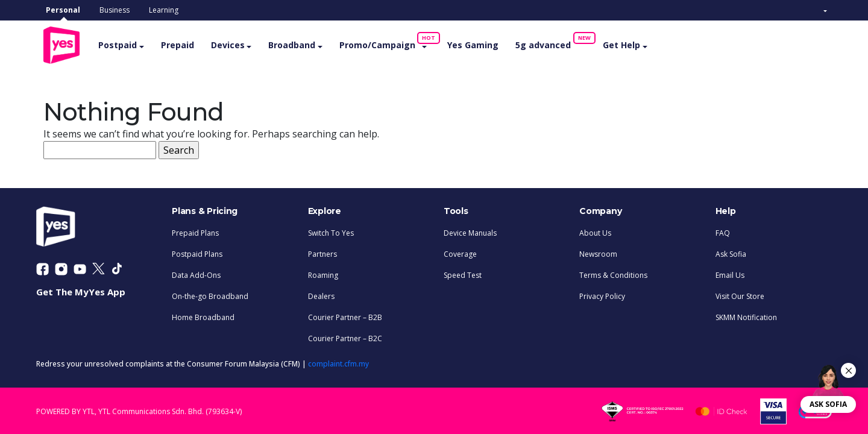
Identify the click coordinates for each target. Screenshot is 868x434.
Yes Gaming (487, 44)
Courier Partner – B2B (345, 316)
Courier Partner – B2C (345, 337)
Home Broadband (203, 316)
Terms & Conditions (613, 273)
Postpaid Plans (197, 252)
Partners (322, 252)
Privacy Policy (602, 294)
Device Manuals (470, 231)
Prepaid (191, 44)
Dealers (321, 294)
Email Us (730, 273)
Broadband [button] (306, 44)
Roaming (323, 273)
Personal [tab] (63, 10)
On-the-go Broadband (210, 294)
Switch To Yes (331, 231)
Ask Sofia (731, 252)
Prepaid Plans (195, 231)
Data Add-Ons (196, 273)
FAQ (723, 231)
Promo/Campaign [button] (395, 41)
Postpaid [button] (132, 44)
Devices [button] (242, 44)
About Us (595, 231)
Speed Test (463, 273)
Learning (164, 10)
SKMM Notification (746, 316)
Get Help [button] (635, 44)
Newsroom (598, 252)
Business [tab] (115, 10)
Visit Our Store (740, 294)
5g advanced (561, 41)
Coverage (460, 252)
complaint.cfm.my (338, 362)
